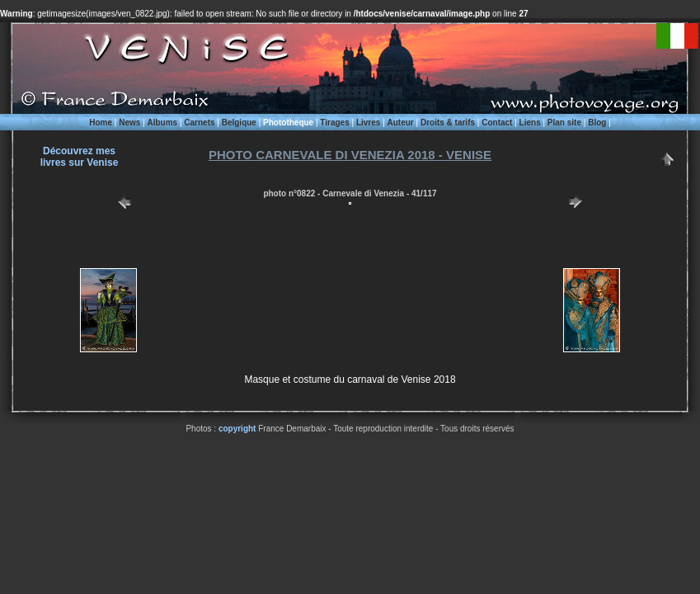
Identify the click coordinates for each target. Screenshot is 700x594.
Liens (530, 123)
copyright (237, 429)
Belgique (239, 123)
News (129, 123)
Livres (368, 123)
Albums (162, 123)
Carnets (199, 123)
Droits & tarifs (448, 123)
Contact (497, 123)
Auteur (401, 123)
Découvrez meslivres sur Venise (80, 157)
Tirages (334, 123)
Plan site (564, 123)
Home (101, 123)
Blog (597, 123)
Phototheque (288, 123)
